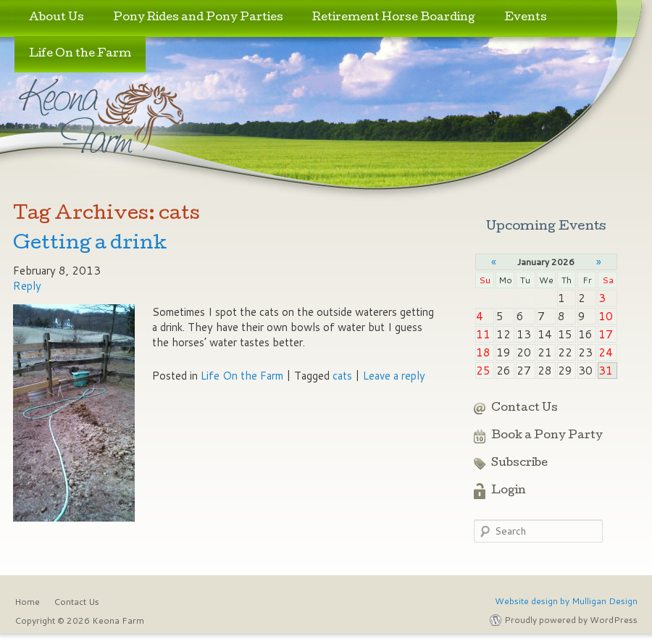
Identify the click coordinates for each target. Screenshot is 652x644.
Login (509, 491)
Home (27, 602)
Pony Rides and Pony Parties (198, 18)
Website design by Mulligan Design (566, 601)
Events (526, 18)
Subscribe (519, 464)
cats (342, 376)
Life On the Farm (80, 54)
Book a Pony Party (547, 436)
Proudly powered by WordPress (571, 620)
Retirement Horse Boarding (394, 18)
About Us (57, 18)
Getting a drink (90, 244)
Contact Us (524, 409)
